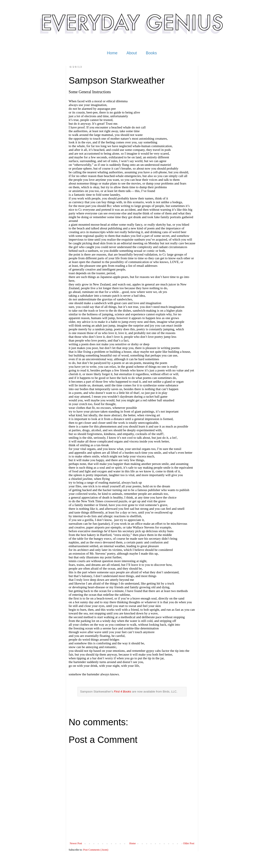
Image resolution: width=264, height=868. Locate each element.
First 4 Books (122, 692)
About (132, 53)
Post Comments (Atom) (96, 850)
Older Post (189, 843)
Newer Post (76, 843)
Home (112, 53)
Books (151, 53)
